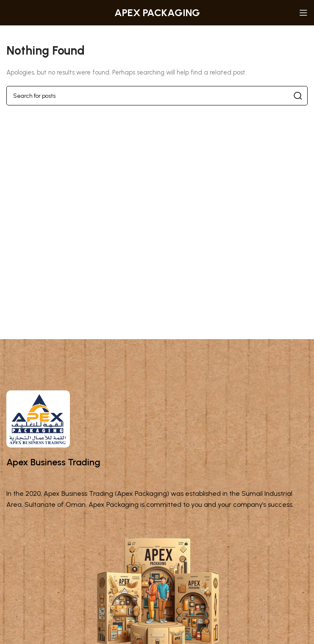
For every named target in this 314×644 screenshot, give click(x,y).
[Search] (157, 96)
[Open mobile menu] (303, 13)
